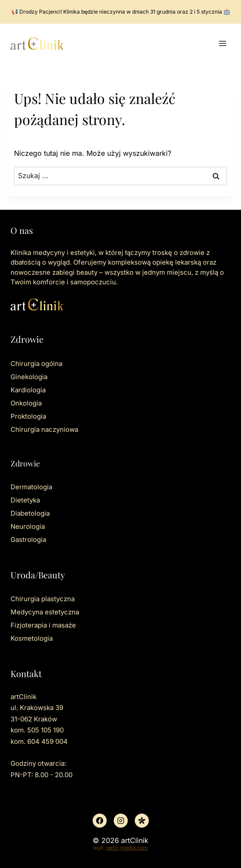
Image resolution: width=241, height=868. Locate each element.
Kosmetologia (32, 638)
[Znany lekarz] (142, 821)
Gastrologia (28, 540)
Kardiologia (28, 390)
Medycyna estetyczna (45, 612)
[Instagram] (121, 821)
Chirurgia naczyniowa (44, 429)
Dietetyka (25, 500)
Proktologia (28, 416)
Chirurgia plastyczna (43, 599)
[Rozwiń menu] (222, 44)
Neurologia (28, 526)
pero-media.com (127, 848)
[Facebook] (100, 821)
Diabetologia (30, 513)
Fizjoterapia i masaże (43, 625)
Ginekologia (29, 377)
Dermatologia (31, 487)
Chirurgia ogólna (36, 364)
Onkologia (26, 403)
